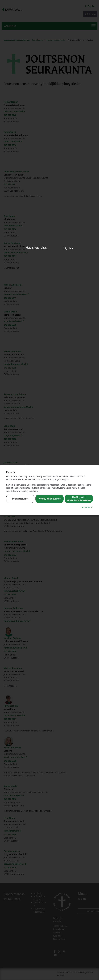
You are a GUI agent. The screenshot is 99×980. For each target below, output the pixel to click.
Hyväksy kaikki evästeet (49, 499)
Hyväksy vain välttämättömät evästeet (79, 499)
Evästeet (87, 507)
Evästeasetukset (20, 499)
